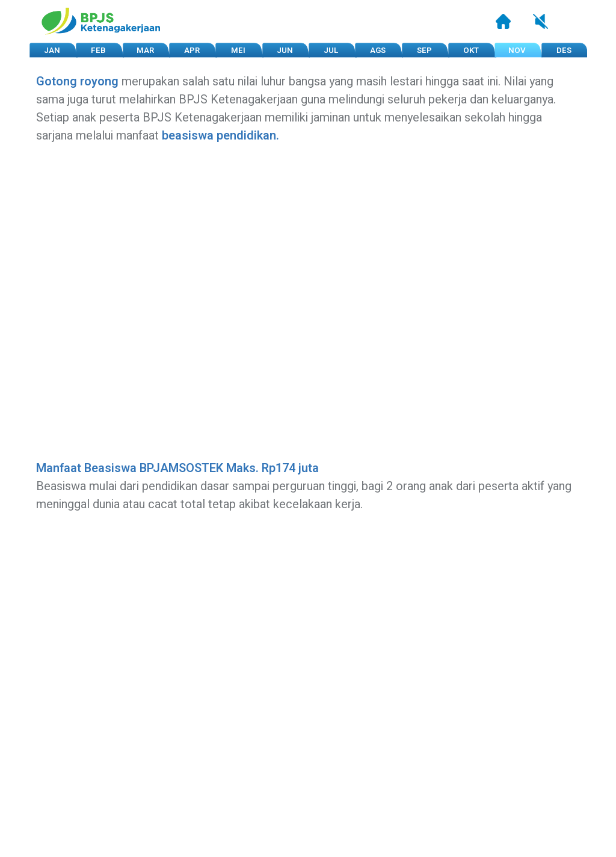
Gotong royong (77, 81)
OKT (471, 51)
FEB (98, 51)
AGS (378, 51)
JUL (331, 51)
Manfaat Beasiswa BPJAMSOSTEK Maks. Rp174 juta (177, 468)
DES (564, 51)
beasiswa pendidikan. (220, 136)
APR (192, 51)
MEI (238, 51)
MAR (145, 51)
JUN (285, 51)
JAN (52, 51)
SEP (424, 51)
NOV (517, 51)
